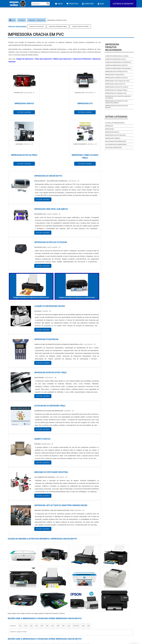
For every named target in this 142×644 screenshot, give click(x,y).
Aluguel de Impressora (25, 59)
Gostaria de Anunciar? (123, 4)
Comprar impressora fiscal (116, 59)
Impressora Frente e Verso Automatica (86, 628)
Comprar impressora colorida (117, 56)
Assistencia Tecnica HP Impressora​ (85, 626)
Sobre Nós (88, 4)
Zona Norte (26, 594)
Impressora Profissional (82, 59)
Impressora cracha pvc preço (117, 87)
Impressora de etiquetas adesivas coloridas (118, 97)
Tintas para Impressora (43, 59)
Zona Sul (46, 594)
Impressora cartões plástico (116, 78)
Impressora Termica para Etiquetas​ (85, 620)
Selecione (13, 573)
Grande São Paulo (68, 594)
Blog (101, 4)
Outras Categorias (116, 117)
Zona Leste (55, 594)
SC (47, 573)
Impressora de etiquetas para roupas (116, 107)
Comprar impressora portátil (80, 26)
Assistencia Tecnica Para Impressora (85, 623)
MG (26, 573)
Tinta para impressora (114, 148)
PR (42, 573)
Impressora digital (112, 132)
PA (89, 573)
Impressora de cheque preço (116, 90)
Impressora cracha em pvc (115, 84)
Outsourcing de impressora (116, 145)
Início (59, 4)
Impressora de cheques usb (116, 93)
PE (58, 573)
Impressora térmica (113, 138)
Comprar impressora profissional (118, 69)
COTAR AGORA (19, 112)
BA (63, 573)
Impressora (110, 129)
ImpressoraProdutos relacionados (113, 47)
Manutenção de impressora (116, 141)
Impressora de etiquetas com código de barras (116, 102)
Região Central (15, 594)
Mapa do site (119, 623)
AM (83, 573)
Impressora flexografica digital (58, 26)
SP (37, 573)
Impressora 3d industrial (37, 26)
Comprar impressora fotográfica (118, 62)
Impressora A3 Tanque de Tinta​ (83, 617)
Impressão (109, 126)
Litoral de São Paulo (83, 594)
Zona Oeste (36, 594)
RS (53, 573)
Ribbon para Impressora (63, 59)
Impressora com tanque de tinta (117, 81)
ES (31, 573)
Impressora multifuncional (116, 135)
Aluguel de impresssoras (115, 123)
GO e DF (76, 573)
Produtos (72, 4)
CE (69, 573)
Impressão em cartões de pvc (116, 72)
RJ (20, 573)
